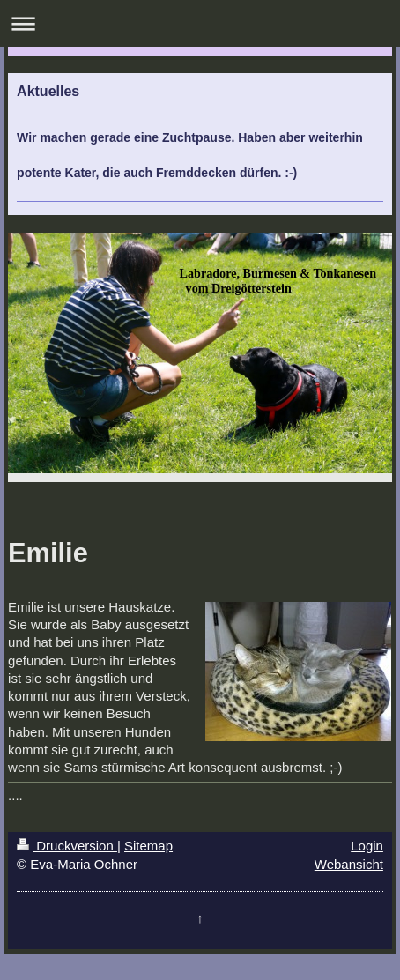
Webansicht (349, 864)
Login (367, 846)
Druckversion (67, 846)
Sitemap (148, 846)
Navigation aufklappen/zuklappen (200, 23)
